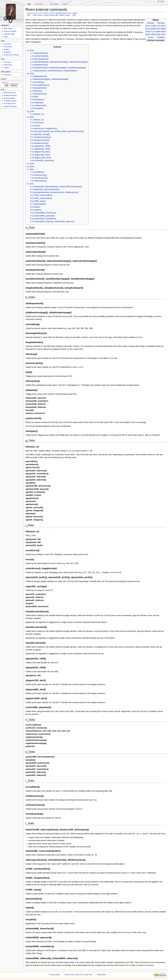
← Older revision (37, 15)
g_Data (33, 535)
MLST (148, 29)
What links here (10, 93)
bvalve (133, 422)
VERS (158, 35)
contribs (74, 13)
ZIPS (163, 35)
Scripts (151, 37)
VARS (153, 35)
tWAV (148, 35)
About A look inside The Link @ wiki (78, 975)
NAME (153, 29)
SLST (153, 32)
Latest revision (49, 15)
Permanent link (10, 104)
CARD (153, 26)
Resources (8, 47)
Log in (162, 1)
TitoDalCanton (61, 13)
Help (6, 37)
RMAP (163, 29)
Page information (10, 106)
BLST (148, 26)
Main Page (8, 28)
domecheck (123, 932)
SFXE (148, 32)
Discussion (39, 4)
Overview (161, 23)
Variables (161, 37)
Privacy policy (55, 975)
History (65, 4)
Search (4, 79)
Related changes (10, 95)
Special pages (9, 98)
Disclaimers (101, 975)
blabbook (118, 316)
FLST (158, 26)
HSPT (163, 26)
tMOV (163, 32)
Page (29, 4)
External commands (11, 55)
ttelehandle (128, 834)
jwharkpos (144, 711)
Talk (69, 13)
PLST (158, 29)
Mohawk (151, 23)
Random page (9, 34)
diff (29, 15)
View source (54, 4)
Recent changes (10, 31)
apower (124, 873)
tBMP (158, 32)
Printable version (10, 101)
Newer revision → (66, 15)
